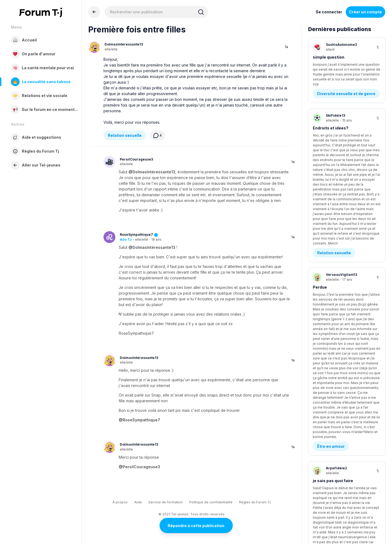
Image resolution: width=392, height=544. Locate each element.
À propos (120, 502)
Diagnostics (329, 272)
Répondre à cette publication (196, 526)
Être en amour (331, 210)
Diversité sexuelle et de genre (346, 85)
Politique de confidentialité (211, 502)
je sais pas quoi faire (333, 244)
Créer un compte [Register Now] (365, 12)
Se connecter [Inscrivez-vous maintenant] (329, 12)
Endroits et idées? (331, 120)
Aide (138, 502)
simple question (329, 57)
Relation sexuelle (125, 135)
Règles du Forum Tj (255, 502)
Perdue (320, 182)
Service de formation (166, 502)
